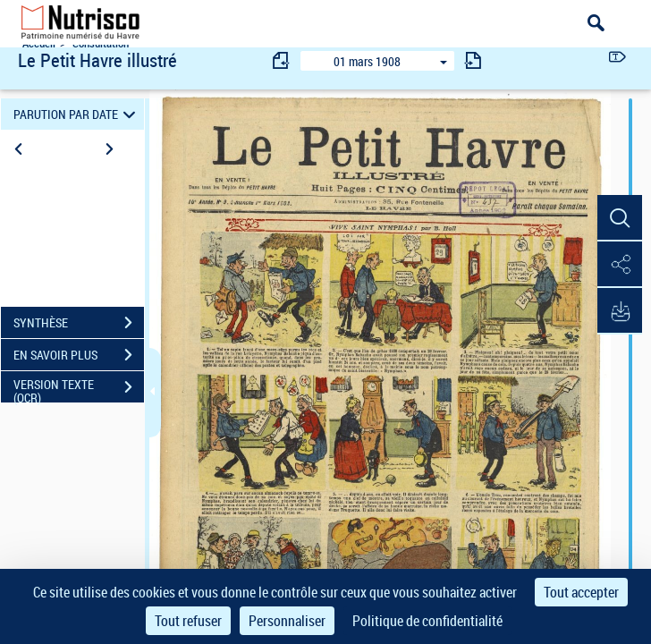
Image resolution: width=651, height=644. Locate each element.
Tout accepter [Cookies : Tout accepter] (581, 592)
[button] (620, 218)
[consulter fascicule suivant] (473, 60)
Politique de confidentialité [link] (427, 621)
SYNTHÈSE (79, 323)
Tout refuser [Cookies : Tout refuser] (188, 621)
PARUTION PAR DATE (77, 114)
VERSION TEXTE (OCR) (79, 389)
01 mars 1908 (367, 61)
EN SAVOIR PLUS (79, 355)
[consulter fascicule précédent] (282, 60)
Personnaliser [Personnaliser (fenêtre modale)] (287, 621)
